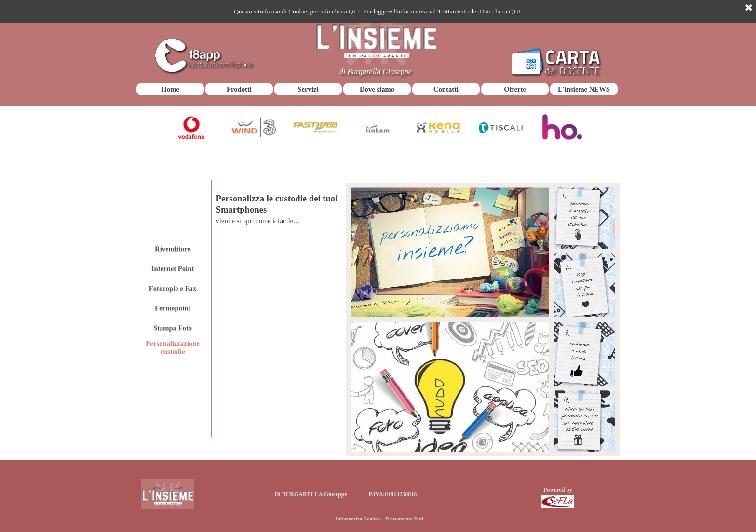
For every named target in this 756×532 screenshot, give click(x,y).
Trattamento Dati (404, 519)
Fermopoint (173, 269)
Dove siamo (377, 89)
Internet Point (173, 229)
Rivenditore (173, 210)
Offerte (515, 89)
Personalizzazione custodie (173, 309)
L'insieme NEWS (584, 89)
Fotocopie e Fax (173, 249)
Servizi (308, 89)
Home (170, 89)
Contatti (446, 89)
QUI (354, 11)
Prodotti (239, 89)
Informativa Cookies (358, 519)
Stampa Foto (173, 289)
